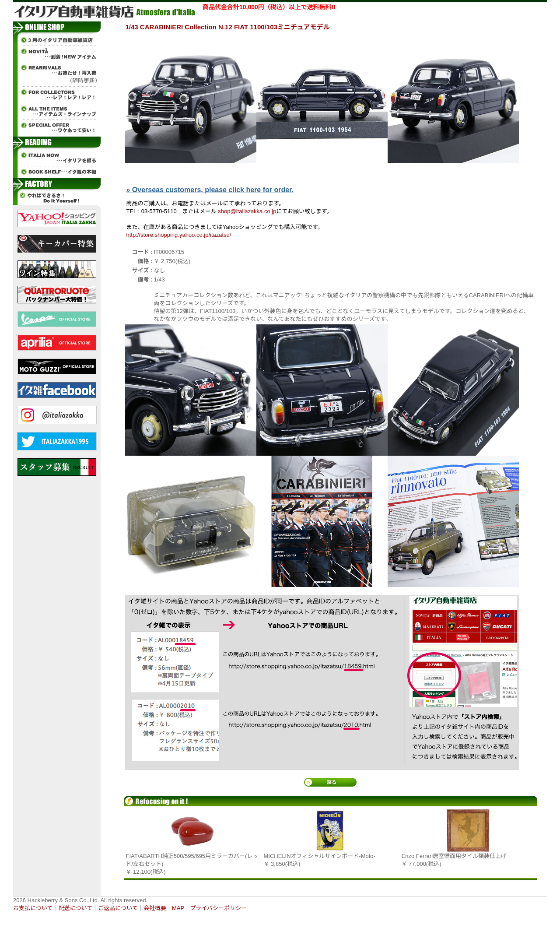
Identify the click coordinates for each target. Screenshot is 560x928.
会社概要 (155, 908)
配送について (76, 908)
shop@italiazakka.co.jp (247, 211)
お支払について (33, 908)
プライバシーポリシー (218, 908)
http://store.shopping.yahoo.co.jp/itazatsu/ (179, 235)
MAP (178, 908)
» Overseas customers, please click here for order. (210, 190)
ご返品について (118, 908)
